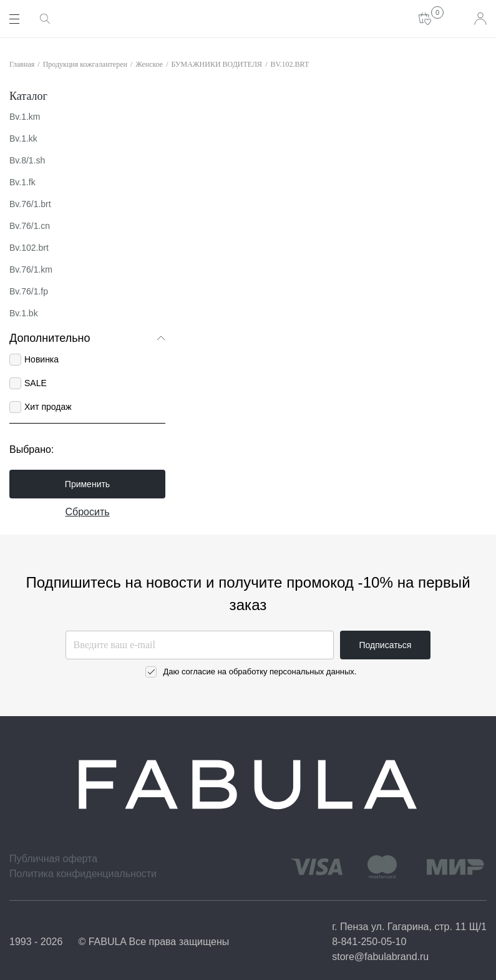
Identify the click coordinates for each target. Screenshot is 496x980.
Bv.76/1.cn (30, 226)
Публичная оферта (53, 859)
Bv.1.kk (23, 138)
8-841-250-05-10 (369, 942)
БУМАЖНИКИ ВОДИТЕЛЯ (217, 64)
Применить (87, 484)
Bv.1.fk (22, 182)
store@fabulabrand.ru (380, 957)
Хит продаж (48, 407)
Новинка (41, 359)
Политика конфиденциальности (83, 874)
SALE (36, 383)
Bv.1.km (25, 117)
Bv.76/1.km (31, 269)
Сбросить (87, 512)
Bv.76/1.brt (30, 204)
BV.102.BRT (289, 64)
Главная (22, 64)
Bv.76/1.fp (29, 291)
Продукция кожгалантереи (85, 64)
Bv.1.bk (24, 313)
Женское (149, 64)
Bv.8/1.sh (27, 160)
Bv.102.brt (29, 248)
